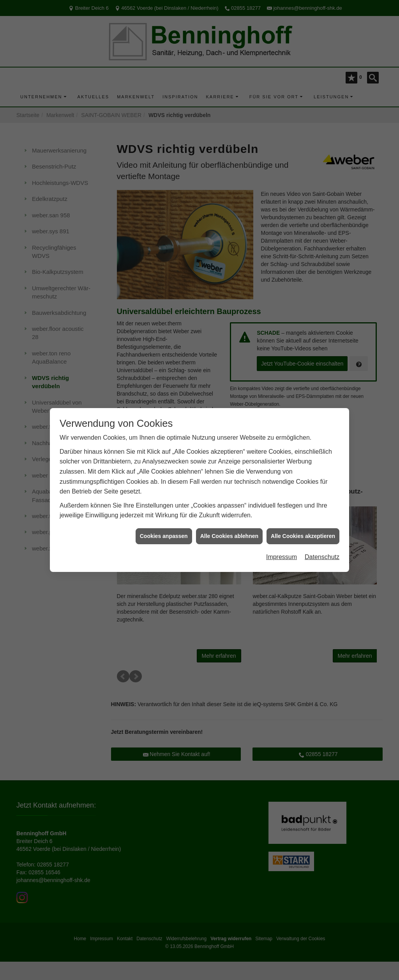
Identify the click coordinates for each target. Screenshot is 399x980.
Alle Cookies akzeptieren (303, 536)
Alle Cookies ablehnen (229, 536)
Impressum (282, 557)
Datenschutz (322, 557)
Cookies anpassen (164, 536)
